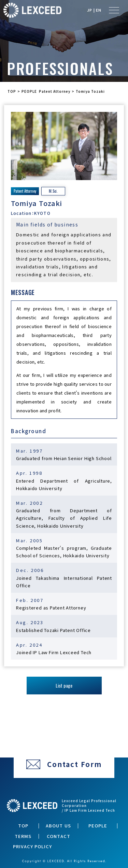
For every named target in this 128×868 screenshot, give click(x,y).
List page (64, 685)
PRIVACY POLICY (33, 847)
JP (90, 10)
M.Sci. (53, 191)
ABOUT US (58, 826)
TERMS (23, 836)
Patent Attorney (25, 191)
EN (99, 10)
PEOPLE (98, 826)
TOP (23, 826)
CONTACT (58, 836)
